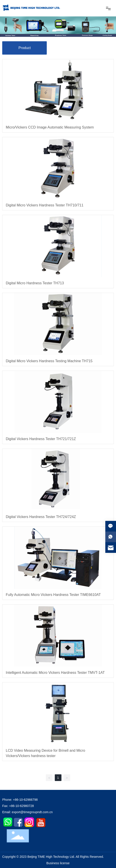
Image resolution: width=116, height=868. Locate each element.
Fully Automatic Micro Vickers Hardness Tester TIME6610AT (53, 595)
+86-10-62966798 (25, 800)
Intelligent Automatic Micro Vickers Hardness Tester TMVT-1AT (55, 673)
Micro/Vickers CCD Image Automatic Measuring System (50, 127)
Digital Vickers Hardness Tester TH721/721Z (41, 439)
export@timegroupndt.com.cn (32, 812)
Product (25, 48)
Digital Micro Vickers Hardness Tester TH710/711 (45, 205)
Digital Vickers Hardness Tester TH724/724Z (41, 517)
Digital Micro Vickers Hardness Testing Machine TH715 (49, 361)
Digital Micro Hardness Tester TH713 (35, 283)
